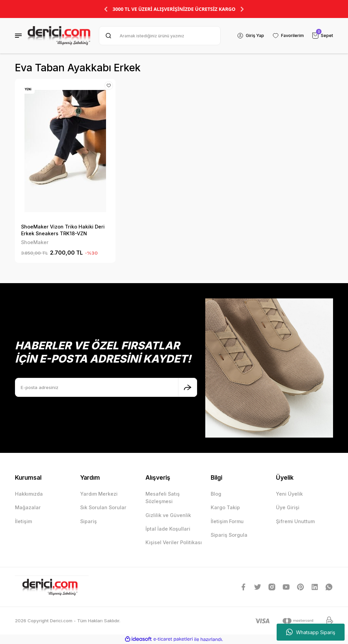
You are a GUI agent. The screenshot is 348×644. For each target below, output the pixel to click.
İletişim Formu (227, 521)
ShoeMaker (35, 242)
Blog (216, 494)
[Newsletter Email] (106, 387)
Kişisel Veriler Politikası (174, 542)
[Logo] (59, 36)
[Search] (159, 36)
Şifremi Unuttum (295, 521)
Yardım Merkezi (99, 494)
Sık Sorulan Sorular (103, 507)
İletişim (23, 521)
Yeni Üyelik (289, 494)
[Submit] (188, 387)
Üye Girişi (288, 507)
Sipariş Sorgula (229, 535)
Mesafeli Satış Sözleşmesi (163, 498)
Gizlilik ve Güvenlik (168, 515)
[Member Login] (249, 36)
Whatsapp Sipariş (311, 632)
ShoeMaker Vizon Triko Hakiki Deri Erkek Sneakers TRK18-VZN (63, 230)
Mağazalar (28, 507)
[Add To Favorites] (108, 86)
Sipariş (89, 521)
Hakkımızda (29, 494)
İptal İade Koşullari (168, 529)
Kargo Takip (225, 507)
